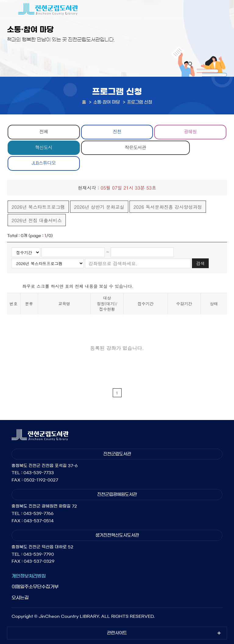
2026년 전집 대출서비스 (37, 220)
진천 (117, 131)
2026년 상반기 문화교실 (99, 207)
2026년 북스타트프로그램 (38, 207)
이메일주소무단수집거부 (35, 587)
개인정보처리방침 (29, 576)
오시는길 (20, 598)
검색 (200, 263)
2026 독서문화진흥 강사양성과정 (168, 207)
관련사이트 (117, 633)
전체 (44, 131)
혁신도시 (44, 147)
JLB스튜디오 (44, 163)
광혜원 (190, 131)
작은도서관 (135, 147)
